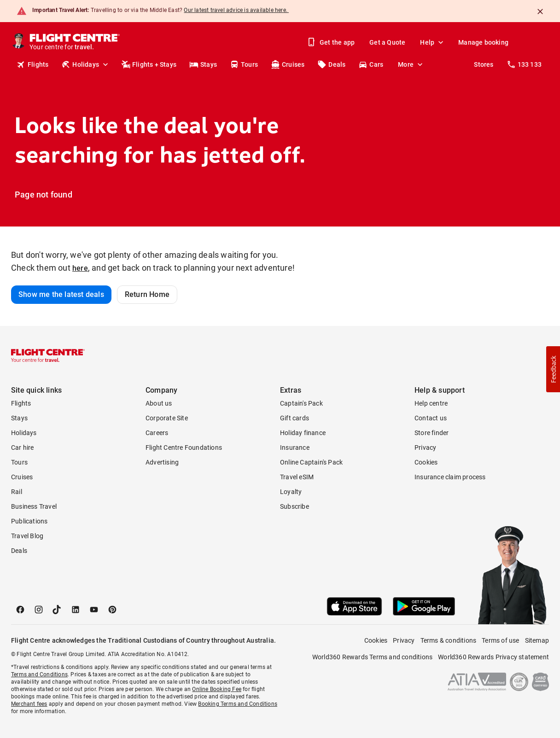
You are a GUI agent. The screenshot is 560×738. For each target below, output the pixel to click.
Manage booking (483, 42)
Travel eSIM (297, 477)
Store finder (432, 433)
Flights (32, 64)
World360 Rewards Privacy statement (493, 657)
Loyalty (291, 492)
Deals (331, 64)
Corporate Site (167, 418)
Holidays (86, 64)
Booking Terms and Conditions (238, 704)
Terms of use (500, 640)
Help (433, 42)
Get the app (332, 42)
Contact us (431, 418)
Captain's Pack (301, 403)
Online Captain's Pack (311, 462)
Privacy (425, 447)
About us (159, 403)
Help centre (431, 403)
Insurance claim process (450, 477)
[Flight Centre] (75, 42)
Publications (29, 521)
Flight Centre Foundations (184, 447)
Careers (157, 433)
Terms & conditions (449, 640)
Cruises (288, 64)
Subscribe (295, 506)
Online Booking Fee (217, 689)
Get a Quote (387, 42)
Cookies (426, 462)
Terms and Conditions (39, 674)
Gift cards (295, 418)
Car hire (23, 447)
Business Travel (34, 506)
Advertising (162, 462)
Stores (484, 64)
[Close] (540, 12)
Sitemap (537, 640)
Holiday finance (303, 433)
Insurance (295, 447)
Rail (17, 492)
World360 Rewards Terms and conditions (372, 657)
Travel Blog (27, 536)
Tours (244, 64)
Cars (371, 64)
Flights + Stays (149, 64)
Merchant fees (29, 704)
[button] (553, 369)
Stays (203, 64)
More (411, 64)
